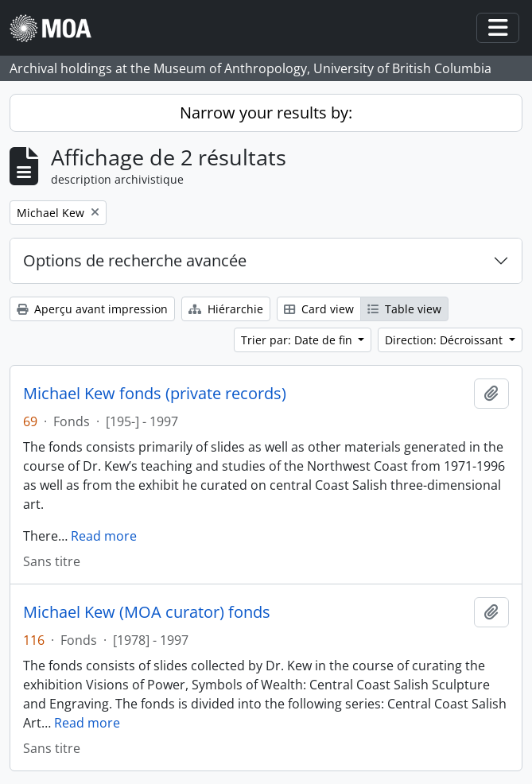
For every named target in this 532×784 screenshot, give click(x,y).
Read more (104, 536)
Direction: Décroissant (445, 340)
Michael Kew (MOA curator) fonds (147, 612)
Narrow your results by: (266, 113)
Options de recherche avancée (135, 260)
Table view (404, 309)
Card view (319, 309)
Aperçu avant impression (92, 309)
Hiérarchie (226, 309)
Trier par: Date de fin (298, 340)
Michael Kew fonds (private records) (155, 394)
